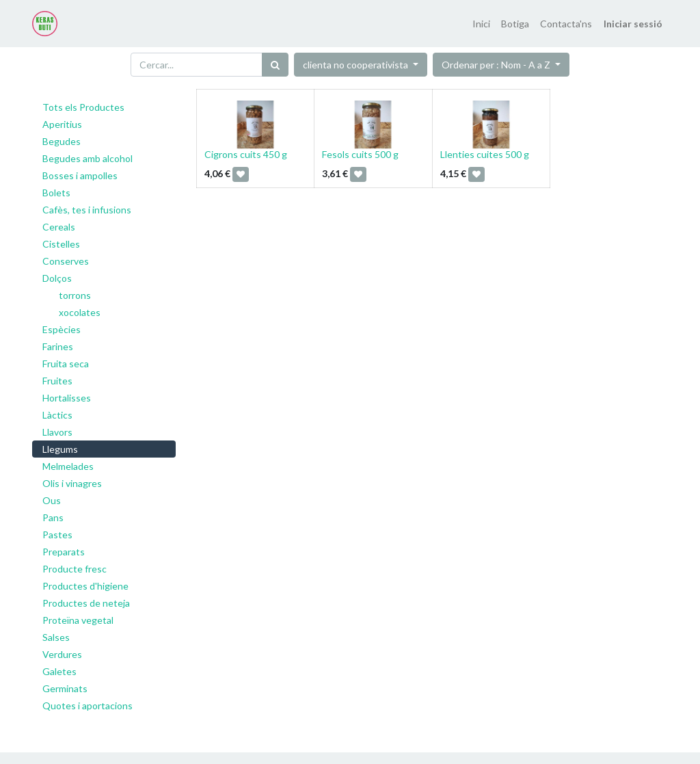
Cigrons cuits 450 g (246, 154)
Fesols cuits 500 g (360, 154)
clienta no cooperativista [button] (356, 65)
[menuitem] (481, 24)
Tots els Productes (83, 107)
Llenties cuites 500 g (485, 154)
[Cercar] (275, 65)
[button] (501, 65)
